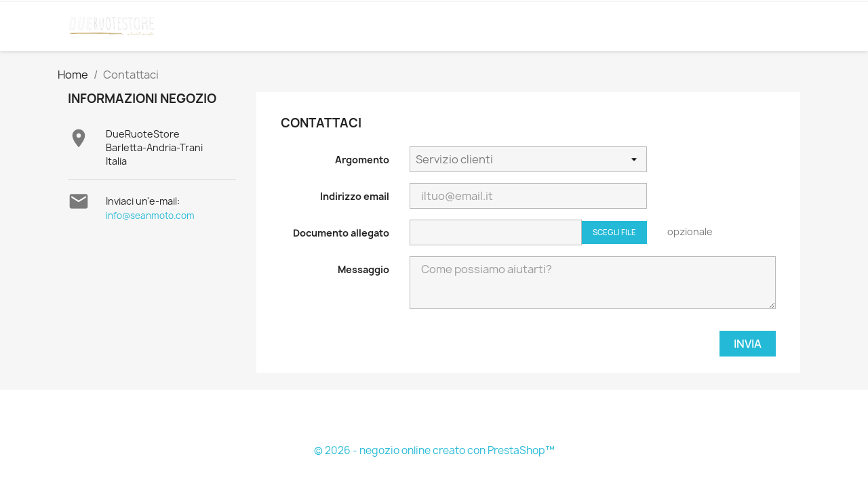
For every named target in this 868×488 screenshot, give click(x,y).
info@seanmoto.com (150, 216)
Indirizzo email (355, 196)
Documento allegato (341, 233)
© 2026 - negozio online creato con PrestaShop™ (434, 450)
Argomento (362, 160)
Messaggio (363, 269)
